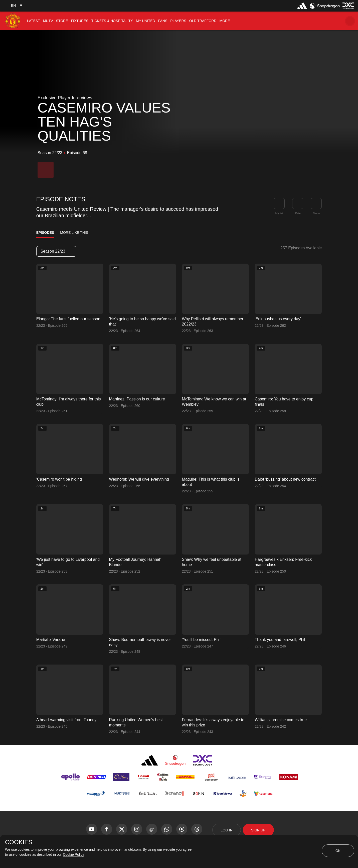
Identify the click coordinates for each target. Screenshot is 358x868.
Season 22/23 (56, 251)
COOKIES (19, 842)
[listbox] (13, 6)
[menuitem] (34, 21)
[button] (350, 21)
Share (316, 213)
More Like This (74, 233)
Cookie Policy (73, 854)
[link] (316, 203)
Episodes (45, 233)
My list (279, 213)
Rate (298, 213)
